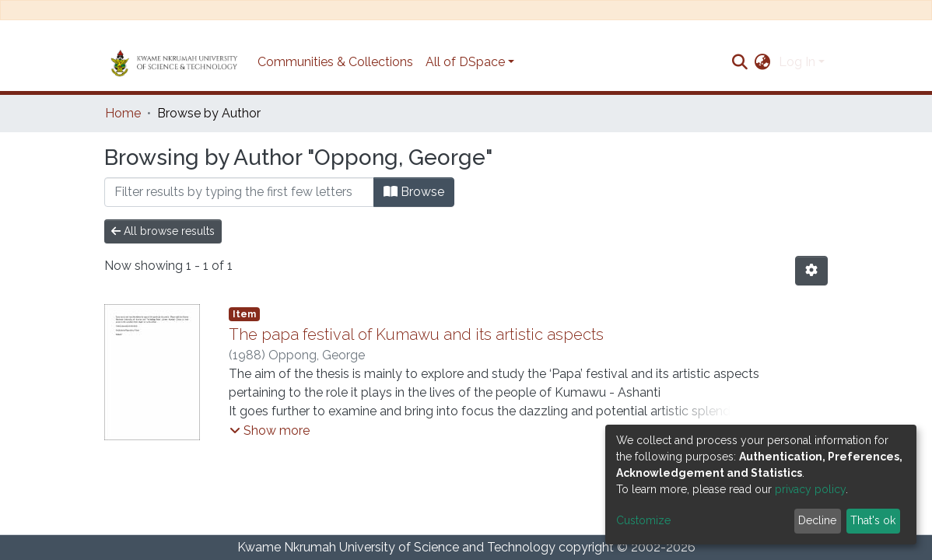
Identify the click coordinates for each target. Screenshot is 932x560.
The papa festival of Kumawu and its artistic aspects (416, 334)
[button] (763, 62)
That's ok (873, 520)
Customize (643, 520)
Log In (797, 62)
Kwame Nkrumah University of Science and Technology (396, 547)
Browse (414, 192)
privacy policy (810, 489)
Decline (817, 520)
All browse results (163, 231)
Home (123, 113)
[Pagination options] (811, 271)
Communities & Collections (335, 62)
